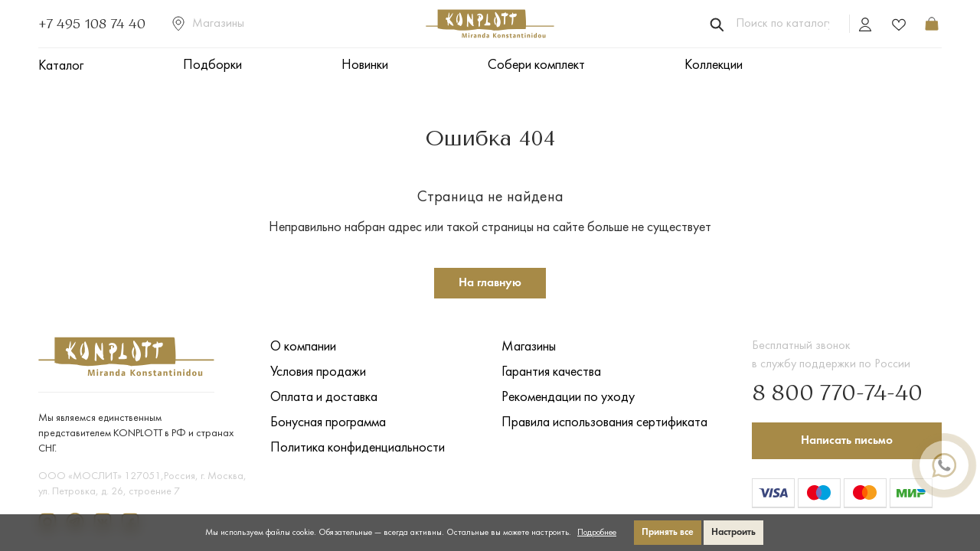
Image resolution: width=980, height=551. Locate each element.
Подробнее (597, 533)
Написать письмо (847, 441)
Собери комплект (536, 65)
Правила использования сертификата (604, 423)
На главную (490, 283)
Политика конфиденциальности (358, 448)
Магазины (208, 24)
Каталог (61, 66)
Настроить (733, 532)
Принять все (668, 532)
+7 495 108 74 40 (92, 24)
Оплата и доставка (324, 398)
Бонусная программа (328, 423)
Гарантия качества (551, 372)
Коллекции (714, 65)
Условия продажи (318, 372)
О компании (303, 347)
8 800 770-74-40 (837, 394)
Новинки (365, 65)
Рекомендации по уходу (568, 398)
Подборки (212, 65)
